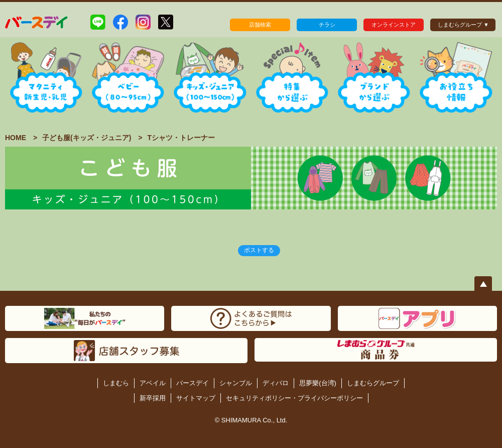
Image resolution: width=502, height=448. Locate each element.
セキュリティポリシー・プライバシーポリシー (294, 398)
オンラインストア (394, 25)
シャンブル (236, 383)
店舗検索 (260, 25)
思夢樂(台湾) (318, 383)
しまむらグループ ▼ (463, 25)
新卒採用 (153, 398)
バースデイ (193, 383)
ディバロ (276, 383)
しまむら (116, 383)
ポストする (259, 250)
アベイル (153, 383)
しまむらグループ (373, 383)
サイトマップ (196, 398)
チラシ (327, 25)
